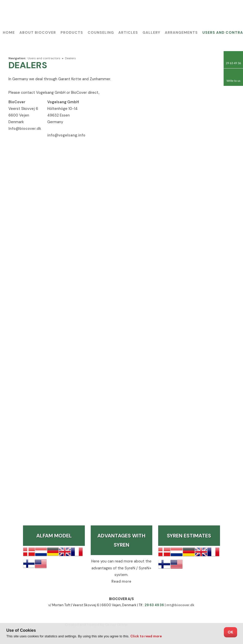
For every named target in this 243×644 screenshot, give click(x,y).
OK (230, 632)
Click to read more (146, 636)
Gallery (151, 32)
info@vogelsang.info (66, 135)
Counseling (101, 32)
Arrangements (181, 32)
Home (9, 32)
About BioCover (38, 32)
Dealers (70, 58)
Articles (128, 32)
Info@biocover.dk (25, 129)
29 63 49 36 (154, 605)
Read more (121, 581)
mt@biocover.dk (180, 605)
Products (72, 32)
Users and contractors (44, 58)
